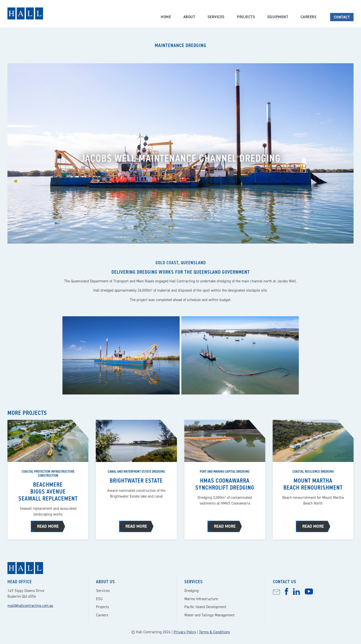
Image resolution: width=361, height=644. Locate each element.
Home (165, 17)
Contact (342, 17)
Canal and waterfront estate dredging (136, 471)
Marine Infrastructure (201, 598)
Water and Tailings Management (209, 614)
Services (216, 17)
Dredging (192, 590)
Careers (308, 17)
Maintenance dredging (180, 45)
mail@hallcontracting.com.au (30, 605)
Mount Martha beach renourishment (313, 484)
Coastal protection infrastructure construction (48, 473)
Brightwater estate (136, 481)
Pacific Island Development (205, 606)
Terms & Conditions (214, 631)
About (189, 17)
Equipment (278, 17)
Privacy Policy (185, 631)
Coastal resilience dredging (313, 471)
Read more (48, 525)
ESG (99, 598)
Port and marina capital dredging (225, 471)
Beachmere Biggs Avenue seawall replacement (48, 491)
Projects (246, 17)
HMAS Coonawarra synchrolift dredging (225, 484)
